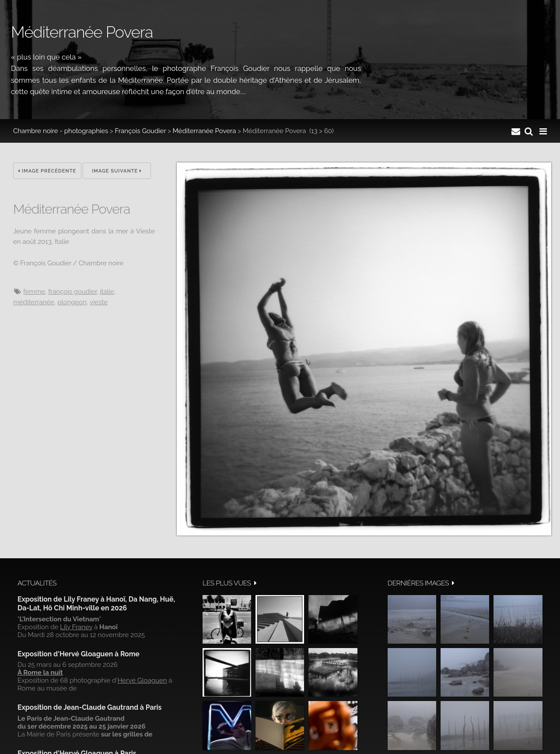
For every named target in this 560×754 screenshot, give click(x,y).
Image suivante (117, 171)
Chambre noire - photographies (61, 131)
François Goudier (141, 131)
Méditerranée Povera (205, 131)
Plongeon (72, 302)
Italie (107, 292)
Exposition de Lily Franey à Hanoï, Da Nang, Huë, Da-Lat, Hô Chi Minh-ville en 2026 (96, 604)
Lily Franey (76, 627)
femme (34, 292)
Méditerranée (34, 302)
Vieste (99, 302)
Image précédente (47, 171)
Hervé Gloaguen (142, 680)
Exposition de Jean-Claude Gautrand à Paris (89, 707)
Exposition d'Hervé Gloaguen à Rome (79, 654)
